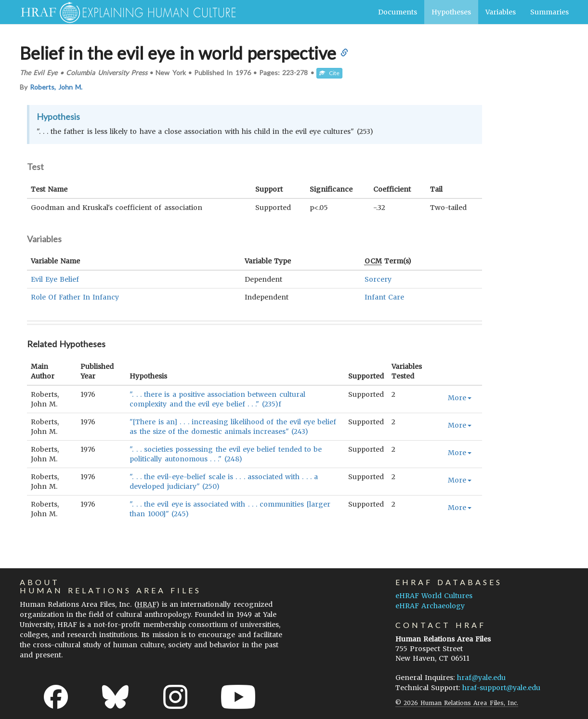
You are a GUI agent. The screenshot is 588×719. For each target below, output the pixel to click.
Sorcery (378, 279)
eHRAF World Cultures (434, 596)
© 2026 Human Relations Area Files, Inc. (457, 703)
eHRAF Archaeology (430, 606)
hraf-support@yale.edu (501, 688)
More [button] (460, 398)
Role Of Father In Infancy (75, 297)
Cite (329, 73)
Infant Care (384, 297)
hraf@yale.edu (481, 678)
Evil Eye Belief (55, 279)
